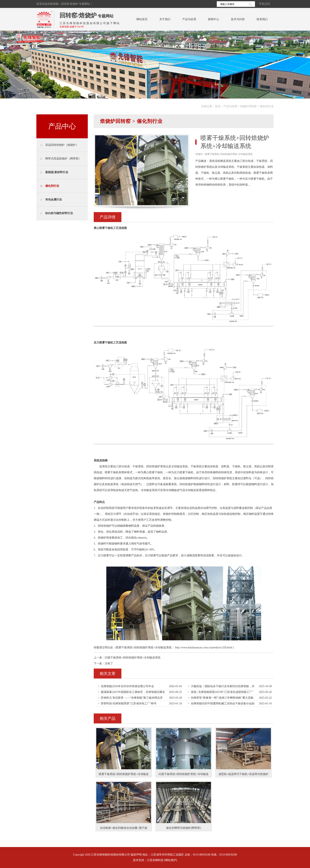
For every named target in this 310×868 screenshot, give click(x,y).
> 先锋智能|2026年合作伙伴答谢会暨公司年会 (126, 686)
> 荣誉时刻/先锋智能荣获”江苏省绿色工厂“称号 (127, 703)
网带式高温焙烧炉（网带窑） (63, 159)
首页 (218, 106)
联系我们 (262, 19)
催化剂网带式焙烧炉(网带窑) (184, 828)
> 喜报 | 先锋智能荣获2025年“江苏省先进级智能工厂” (221, 692)
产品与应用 (189, 19)
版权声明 (136, 855)
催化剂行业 (267, 106)
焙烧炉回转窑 (249, 106)
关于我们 (165, 19)
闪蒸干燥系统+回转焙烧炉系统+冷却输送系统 (133, 658)
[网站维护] (171, 860)
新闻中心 (214, 19)
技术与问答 (238, 19)
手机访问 (265, 4)
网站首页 (142, 19)
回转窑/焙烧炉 (78, 15)
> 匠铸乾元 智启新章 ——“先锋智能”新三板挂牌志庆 (130, 698)
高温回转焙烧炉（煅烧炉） (62, 145)
